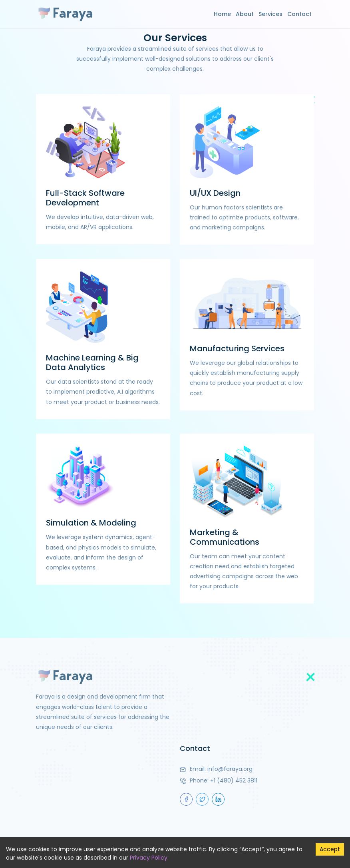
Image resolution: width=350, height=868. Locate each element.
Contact (299, 14)
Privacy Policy (149, 858)
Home (222, 14)
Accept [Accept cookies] (330, 849)
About (245, 14)
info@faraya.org (230, 769)
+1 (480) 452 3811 (234, 780)
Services (270, 14)
